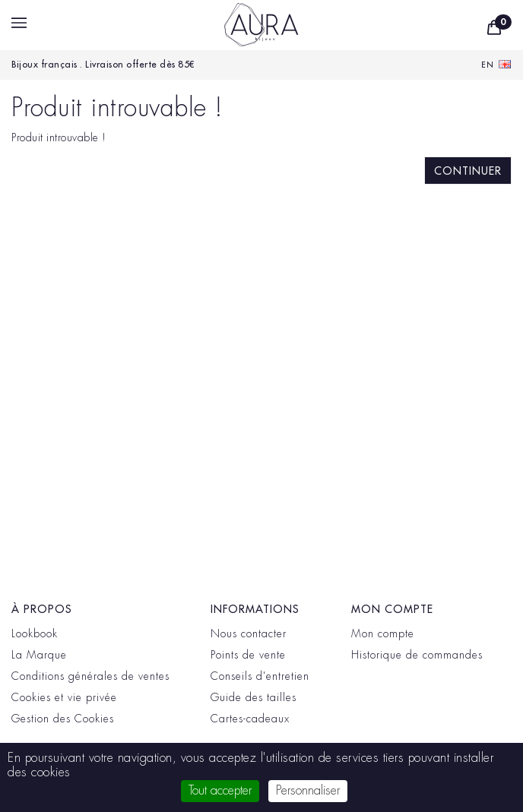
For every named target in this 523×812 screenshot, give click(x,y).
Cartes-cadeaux (250, 719)
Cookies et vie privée (64, 697)
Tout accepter (220, 791)
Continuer (468, 171)
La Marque (39, 655)
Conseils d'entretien (260, 676)
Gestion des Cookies (63, 719)
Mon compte (383, 633)
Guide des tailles (254, 697)
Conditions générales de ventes (90, 676)
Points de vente (248, 655)
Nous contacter (249, 633)
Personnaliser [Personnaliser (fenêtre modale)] (308, 791)
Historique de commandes (417, 655)
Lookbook (35, 633)
